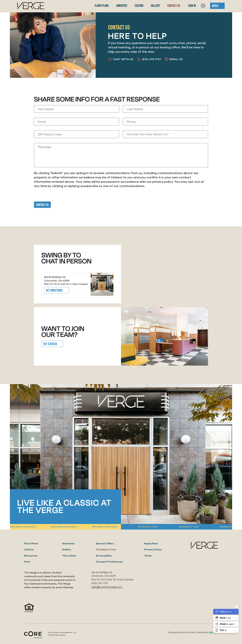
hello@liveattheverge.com (107, 587)
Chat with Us (121, 59)
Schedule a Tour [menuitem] (106, 549)
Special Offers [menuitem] (105, 543)
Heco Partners (188, 632)
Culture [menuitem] (139, 6)
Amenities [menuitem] (121, 6)
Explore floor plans (102, 527)
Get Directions (54, 290)
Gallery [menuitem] (155, 6)
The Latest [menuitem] (69, 555)
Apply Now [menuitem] (151, 543)
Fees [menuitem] (27, 561)
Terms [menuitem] (148, 555)
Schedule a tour (227, 527)
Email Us (174, 59)
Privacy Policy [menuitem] (153, 549)
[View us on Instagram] (198, 611)
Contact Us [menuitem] (173, 6)
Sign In (192, 6)
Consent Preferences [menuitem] (109, 561)
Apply (215, 6)
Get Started (50, 344)
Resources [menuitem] (31, 555)
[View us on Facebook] (207, 611)
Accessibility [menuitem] (104, 555)
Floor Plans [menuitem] (101, 6)
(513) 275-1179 (149, 59)
